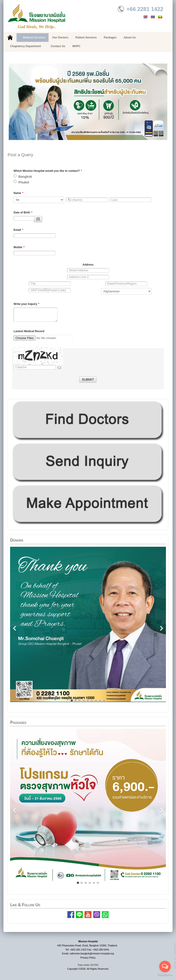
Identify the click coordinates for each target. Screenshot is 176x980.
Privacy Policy (88, 958)
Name (18, 193)
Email (18, 230)
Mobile (19, 247)
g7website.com (175, 956)
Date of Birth (23, 213)
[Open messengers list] (165, 967)
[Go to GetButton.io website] (165, 975)
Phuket (21, 182)
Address (88, 265)
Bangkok (23, 176)
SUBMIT (88, 380)
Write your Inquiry (26, 304)
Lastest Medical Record (29, 331)
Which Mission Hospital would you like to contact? (48, 171)
